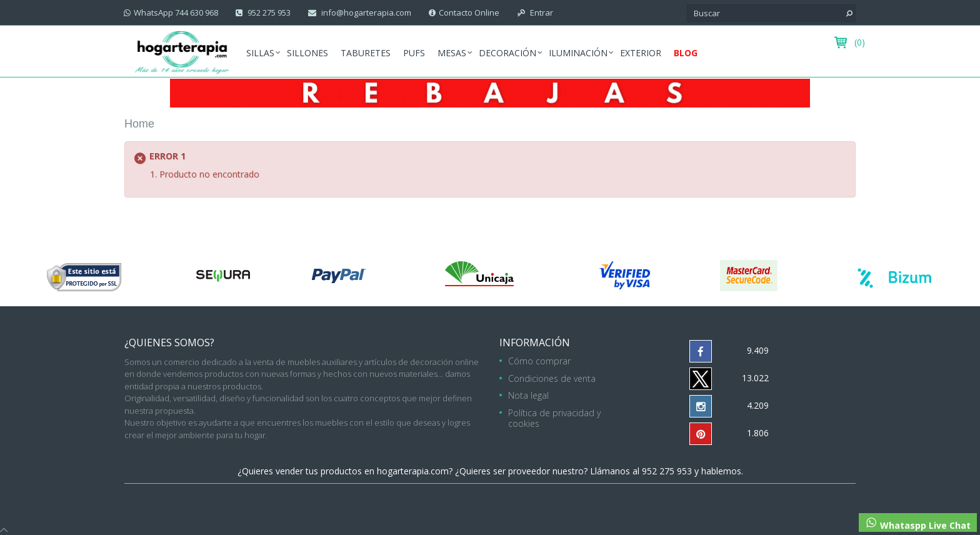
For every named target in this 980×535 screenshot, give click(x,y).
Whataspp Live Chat (918, 524)
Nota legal (528, 395)
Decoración (507, 53)
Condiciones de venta (552, 378)
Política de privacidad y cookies (554, 418)
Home (139, 124)
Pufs (414, 53)
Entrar (541, 12)
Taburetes (366, 53)
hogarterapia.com (413, 471)
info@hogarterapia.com (365, 12)
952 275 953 (268, 12)
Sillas (260, 53)
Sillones (307, 53)
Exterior (641, 53)
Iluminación (578, 53)
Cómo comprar (539, 361)
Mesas (452, 53)
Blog (686, 53)
